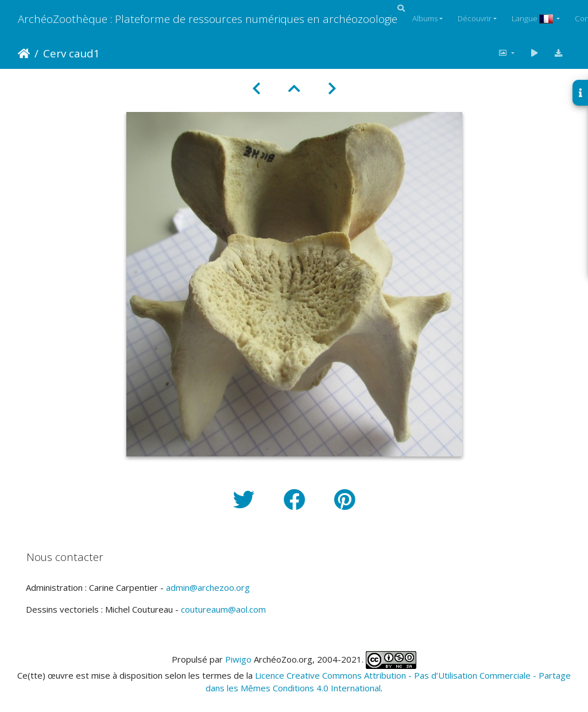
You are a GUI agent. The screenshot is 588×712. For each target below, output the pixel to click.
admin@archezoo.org (208, 587)
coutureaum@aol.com (223, 609)
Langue (533, 18)
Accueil (24, 53)
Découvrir (475, 18)
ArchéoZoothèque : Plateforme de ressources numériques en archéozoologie (208, 19)
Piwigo (238, 659)
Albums (425, 18)
